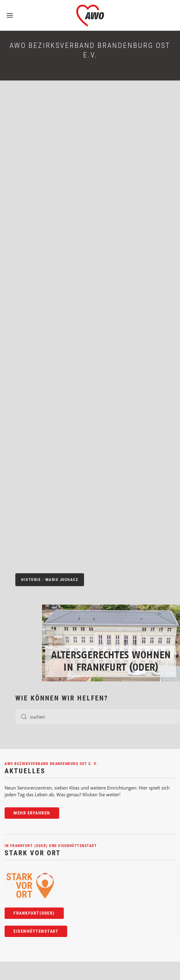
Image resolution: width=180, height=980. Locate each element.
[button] (10, 15)
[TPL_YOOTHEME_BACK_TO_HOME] (90, 15)
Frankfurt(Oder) (34, 913)
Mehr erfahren (32, 813)
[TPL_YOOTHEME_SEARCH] (98, 717)
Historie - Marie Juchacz (50, 580)
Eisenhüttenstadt (36, 931)
